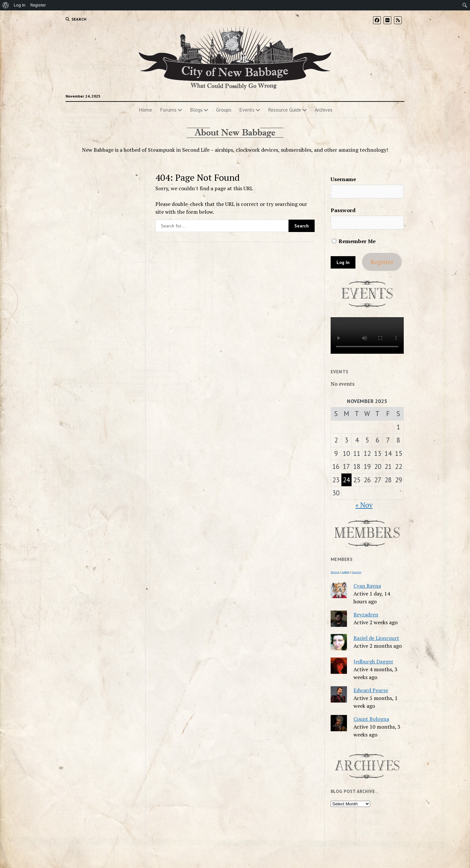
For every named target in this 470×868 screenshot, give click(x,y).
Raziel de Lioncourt (376, 638)
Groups (224, 110)
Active (345, 572)
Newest (335, 572)
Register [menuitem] (38, 5)
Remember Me (354, 241)
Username (343, 179)
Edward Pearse (371, 690)
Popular (356, 572)
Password (343, 210)
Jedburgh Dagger (373, 661)
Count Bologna (371, 719)
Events (247, 110)
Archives (324, 110)
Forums (168, 110)
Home (145, 110)
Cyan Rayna (367, 586)
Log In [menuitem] (20, 5)
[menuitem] (6, 5)
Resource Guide (285, 110)
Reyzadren (366, 614)
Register (382, 262)
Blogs (196, 110)
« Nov (364, 505)
